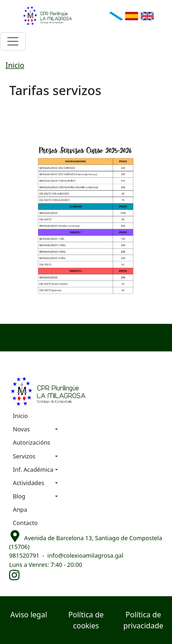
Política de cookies (86, 620)
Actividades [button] (28, 483)
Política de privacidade (143, 620)
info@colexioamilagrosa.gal (85, 555)
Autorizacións (31, 442)
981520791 (24, 555)
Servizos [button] (24, 456)
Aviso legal (28, 615)
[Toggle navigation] (13, 41)
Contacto (25, 523)
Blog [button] (19, 496)
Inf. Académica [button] (33, 469)
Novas (21, 429)
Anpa (20, 509)
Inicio (15, 65)
